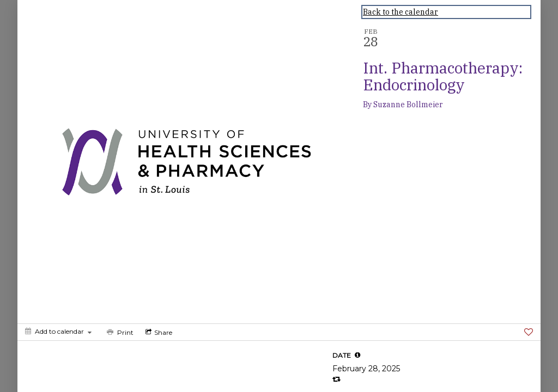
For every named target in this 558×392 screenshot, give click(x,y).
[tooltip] (357, 355)
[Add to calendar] (58, 331)
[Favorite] (529, 332)
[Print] (119, 332)
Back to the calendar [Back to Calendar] (401, 12)
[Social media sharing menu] (158, 332)
